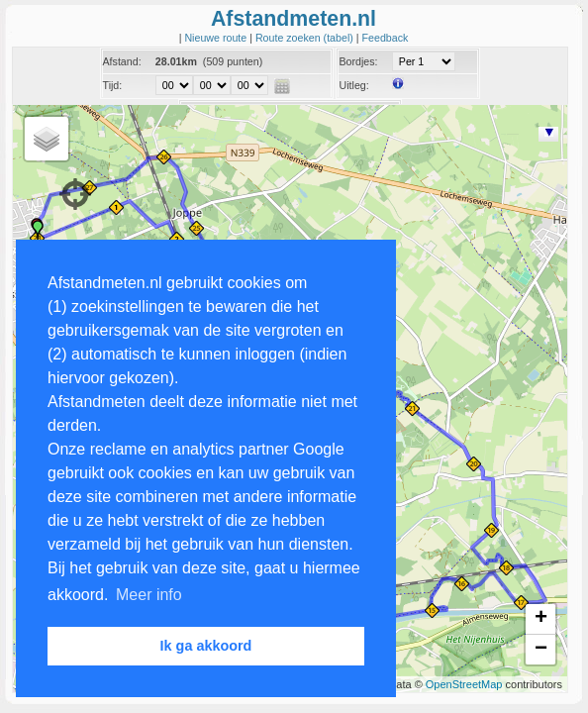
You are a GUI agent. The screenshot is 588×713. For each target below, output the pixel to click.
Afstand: (122, 61)
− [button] (541, 650)
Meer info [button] (149, 595)
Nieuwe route (217, 38)
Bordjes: (358, 61)
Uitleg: (353, 85)
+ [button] (541, 619)
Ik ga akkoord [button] (206, 646)
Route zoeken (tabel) (306, 38)
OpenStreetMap (464, 684)
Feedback (386, 38)
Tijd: (113, 85)
